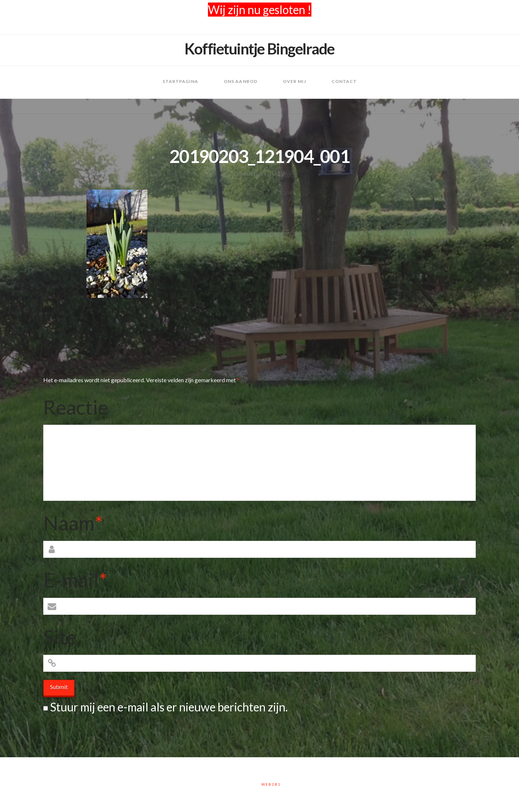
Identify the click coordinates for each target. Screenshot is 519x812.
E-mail (75, 580)
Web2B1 (271, 784)
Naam (73, 523)
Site (60, 637)
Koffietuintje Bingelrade (259, 49)
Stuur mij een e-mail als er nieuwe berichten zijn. (169, 707)
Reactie (76, 407)
